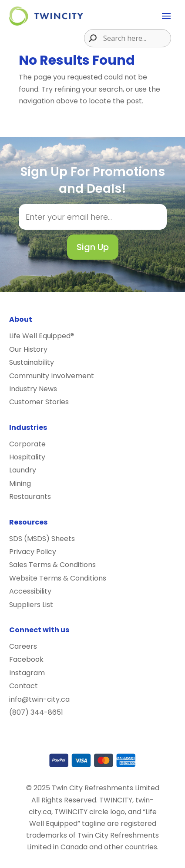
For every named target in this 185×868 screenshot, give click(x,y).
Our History (28, 349)
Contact (24, 686)
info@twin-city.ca (39, 699)
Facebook (26, 659)
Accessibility (30, 591)
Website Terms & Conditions (58, 578)
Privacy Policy (33, 552)
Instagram (27, 673)
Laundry (23, 470)
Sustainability (32, 362)
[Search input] (136, 38)
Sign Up (93, 247)
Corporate (27, 444)
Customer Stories (39, 402)
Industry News (33, 389)
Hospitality (27, 457)
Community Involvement (52, 376)
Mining (20, 484)
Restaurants (30, 497)
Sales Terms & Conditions (52, 565)
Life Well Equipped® (42, 336)
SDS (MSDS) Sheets (42, 539)
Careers (23, 646)
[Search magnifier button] (91, 38)
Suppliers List (31, 605)
